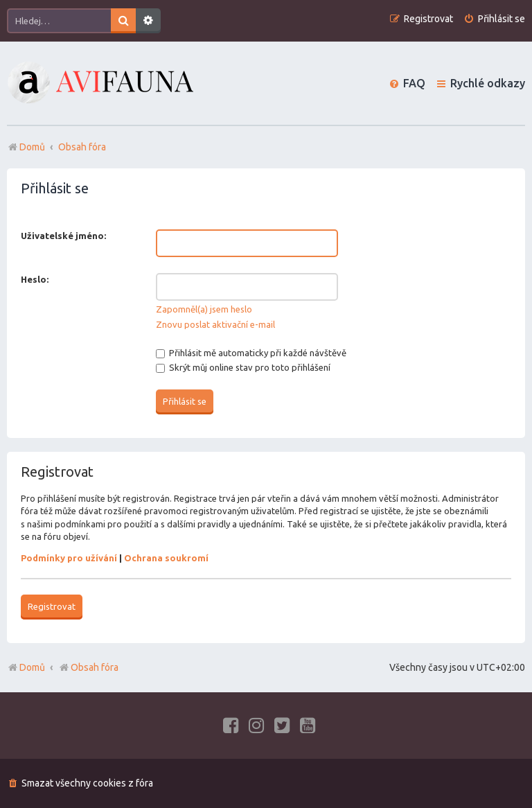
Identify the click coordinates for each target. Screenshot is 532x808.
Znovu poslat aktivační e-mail (215, 324)
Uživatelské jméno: (63, 236)
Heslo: (35, 279)
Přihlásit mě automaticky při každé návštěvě (251, 353)
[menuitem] (494, 19)
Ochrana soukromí (166, 558)
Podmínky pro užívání (69, 558)
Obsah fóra (88, 667)
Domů (32, 667)
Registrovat (52, 606)
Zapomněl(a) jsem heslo (204, 309)
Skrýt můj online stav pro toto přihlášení (243, 367)
